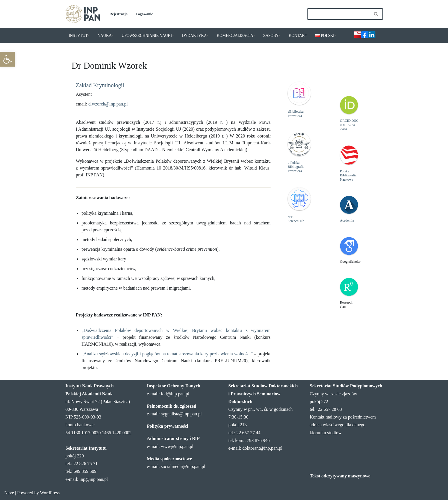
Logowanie (144, 14)
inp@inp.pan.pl (94, 479)
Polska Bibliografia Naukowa (348, 175)
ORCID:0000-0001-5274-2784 (350, 125)
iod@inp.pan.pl (175, 394)
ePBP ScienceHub (296, 219)
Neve (9, 493)
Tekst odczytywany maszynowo (340, 476)
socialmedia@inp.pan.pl (183, 466)
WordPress (50, 493)
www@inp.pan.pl (177, 446)
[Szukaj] (339, 14)
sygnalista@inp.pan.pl (181, 414)
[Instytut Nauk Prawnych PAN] (83, 14)
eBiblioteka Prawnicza (296, 113)
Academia (347, 220)
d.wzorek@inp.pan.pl (108, 104)
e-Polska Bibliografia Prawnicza (296, 167)
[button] (7, 59)
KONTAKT (298, 36)
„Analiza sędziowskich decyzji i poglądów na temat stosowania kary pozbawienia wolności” (167, 354)
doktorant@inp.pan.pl (262, 448)
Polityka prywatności (167, 426)
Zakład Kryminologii (100, 85)
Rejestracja (119, 14)
